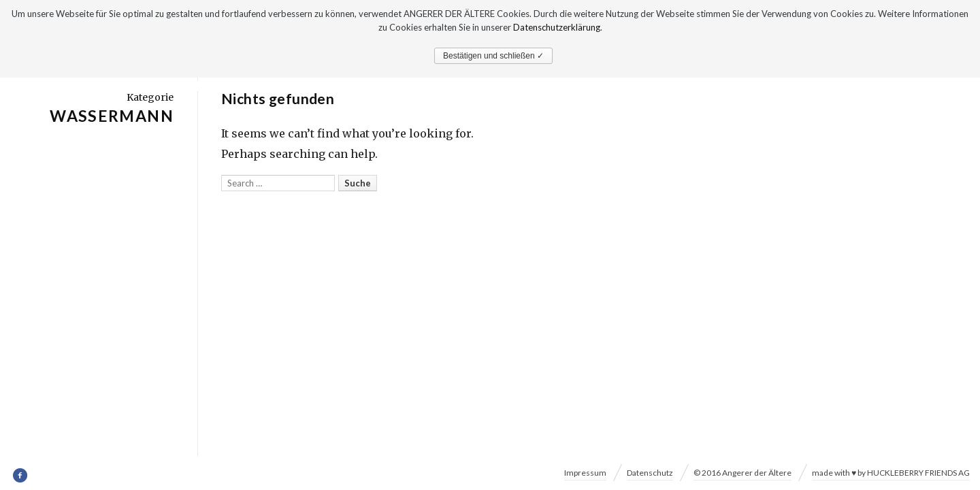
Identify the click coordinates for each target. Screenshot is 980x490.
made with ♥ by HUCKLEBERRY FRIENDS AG (891, 473)
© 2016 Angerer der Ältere (742, 473)
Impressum (585, 473)
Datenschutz (650, 473)
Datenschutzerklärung (557, 27)
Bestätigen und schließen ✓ (493, 56)
